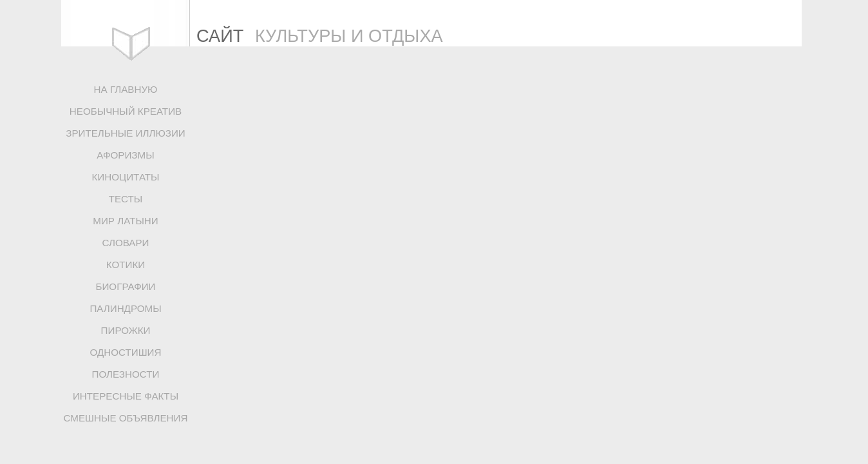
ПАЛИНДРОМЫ (125, 308)
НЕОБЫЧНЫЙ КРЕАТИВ (126, 111)
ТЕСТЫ (126, 199)
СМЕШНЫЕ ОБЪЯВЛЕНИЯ (126, 418)
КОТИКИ (126, 265)
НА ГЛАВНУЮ (126, 89)
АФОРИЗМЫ (125, 155)
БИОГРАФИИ (125, 286)
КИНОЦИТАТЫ (125, 177)
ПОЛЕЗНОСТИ (126, 374)
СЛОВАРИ (125, 243)
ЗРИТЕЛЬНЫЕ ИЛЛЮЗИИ (126, 133)
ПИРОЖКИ (126, 330)
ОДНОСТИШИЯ (125, 352)
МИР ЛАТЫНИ (125, 221)
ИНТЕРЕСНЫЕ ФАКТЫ (126, 396)
